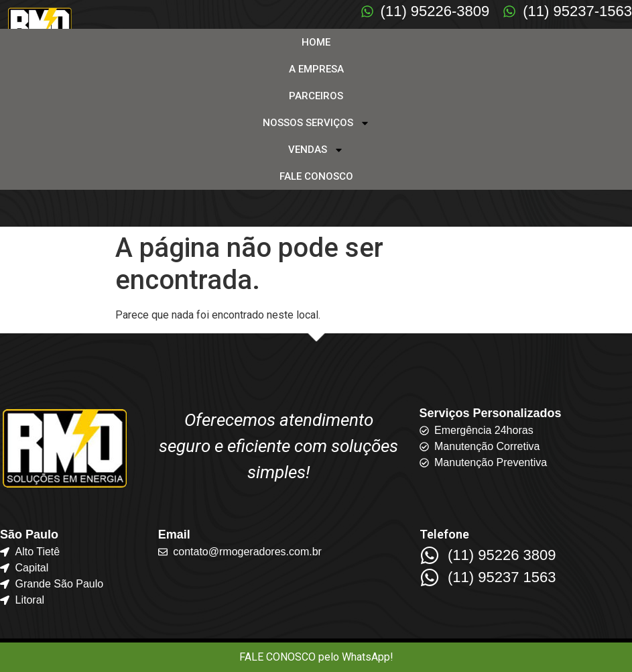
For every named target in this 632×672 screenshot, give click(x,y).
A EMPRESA (316, 69)
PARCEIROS (316, 96)
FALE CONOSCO (316, 176)
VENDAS (316, 150)
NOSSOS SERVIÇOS (316, 123)
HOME (316, 42)
